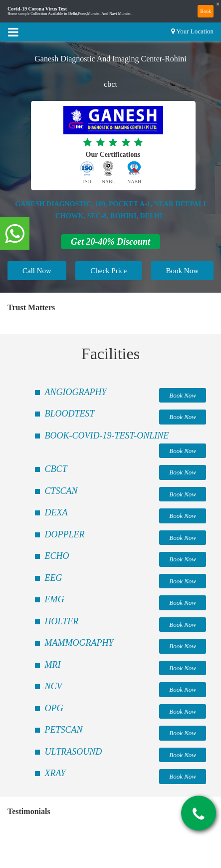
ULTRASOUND (74, 752)
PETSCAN (64, 730)
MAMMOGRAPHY (79, 643)
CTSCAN (61, 491)
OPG (54, 708)
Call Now (37, 271)
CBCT (56, 469)
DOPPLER (65, 534)
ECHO (57, 556)
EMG (55, 599)
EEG (54, 578)
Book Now (182, 271)
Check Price (109, 271)
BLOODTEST (70, 414)
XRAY (55, 773)
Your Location (195, 31)
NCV (54, 686)
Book (206, 11)
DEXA (56, 512)
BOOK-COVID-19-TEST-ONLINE (107, 435)
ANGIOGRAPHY (76, 392)
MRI (53, 665)
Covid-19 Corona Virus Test (37, 9)
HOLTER (62, 621)
